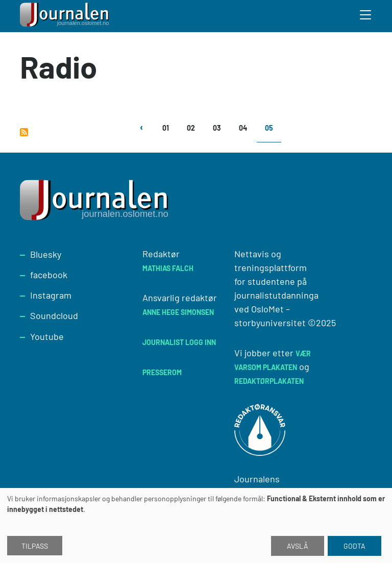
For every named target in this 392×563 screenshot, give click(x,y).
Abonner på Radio (24, 132)
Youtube (47, 336)
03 (217, 128)
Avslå (298, 546)
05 (269, 128)
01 (166, 128)
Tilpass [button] (35, 546)
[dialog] (196, 525)
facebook (49, 275)
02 (191, 128)
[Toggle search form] (366, 16)
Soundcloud (54, 315)
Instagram (51, 295)
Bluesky (46, 254)
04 (243, 128)
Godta (354, 546)
